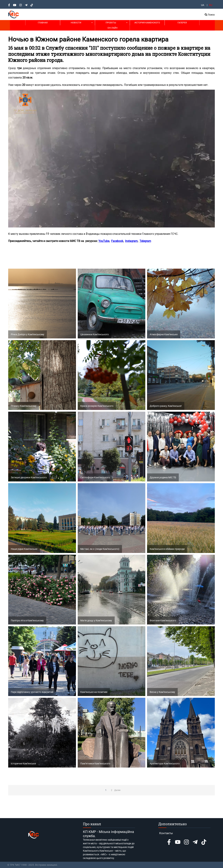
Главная (43, 23)
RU (211, 5)
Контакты (166, 833)
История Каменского (147, 23)
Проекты (111, 23)
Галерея (182, 23)
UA (203, 5)
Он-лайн (112, 28)
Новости (76, 23)
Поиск (210, 15)
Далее (117, 790)
